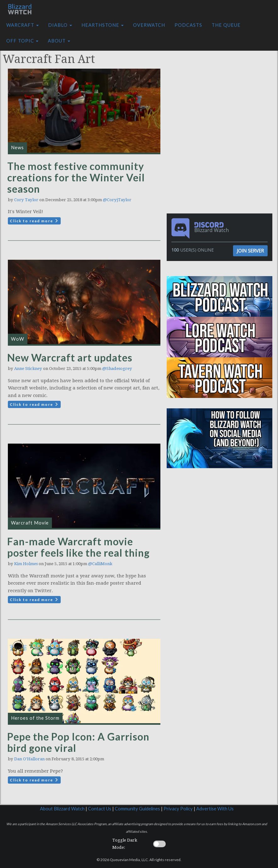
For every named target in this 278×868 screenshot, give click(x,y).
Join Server (250, 251)
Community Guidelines (137, 809)
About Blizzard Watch (62, 809)
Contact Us (100, 809)
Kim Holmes (26, 564)
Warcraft (22, 25)
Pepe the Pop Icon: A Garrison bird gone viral (78, 742)
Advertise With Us (215, 809)
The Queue (226, 25)
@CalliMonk (100, 564)
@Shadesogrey (117, 369)
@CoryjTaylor (117, 200)
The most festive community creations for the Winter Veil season (76, 177)
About (59, 41)
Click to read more (34, 221)
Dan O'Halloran (29, 759)
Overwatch (149, 25)
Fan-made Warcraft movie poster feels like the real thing (78, 547)
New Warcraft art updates (70, 357)
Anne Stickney (28, 369)
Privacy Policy (178, 809)
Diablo (60, 25)
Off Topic (22, 41)
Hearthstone (103, 25)
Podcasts (188, 25)
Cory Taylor (26, 200)
